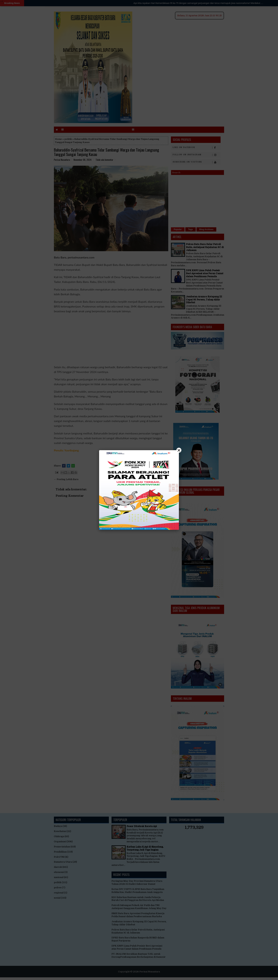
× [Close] (179, 450)
